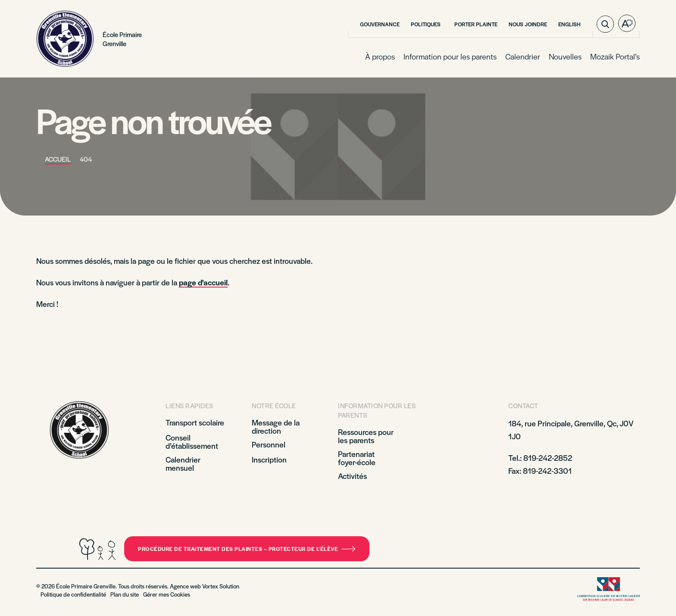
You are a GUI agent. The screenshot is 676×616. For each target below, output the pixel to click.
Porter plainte (476, 24)
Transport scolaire (196, 422)
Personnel (269, 444)
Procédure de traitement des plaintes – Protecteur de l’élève (247, 549)
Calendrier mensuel (183, 463)
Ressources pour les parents (366, 436)
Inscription (269, 459)
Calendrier (523, 56)
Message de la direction (276, 426)
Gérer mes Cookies (167, 594)
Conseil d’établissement (192, 441)
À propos (380, 56)
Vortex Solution (221, 586)
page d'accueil (203, 282)
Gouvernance (380, 24)
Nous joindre (528, 24)
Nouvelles (565, 56)
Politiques (427, 24)
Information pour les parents (450, 56)
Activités (352, 476)
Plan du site (125, 594)
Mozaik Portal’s (615, 56)
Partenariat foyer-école (357, 458)
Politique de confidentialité (73, 594)
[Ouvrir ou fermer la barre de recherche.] (605, 24)
